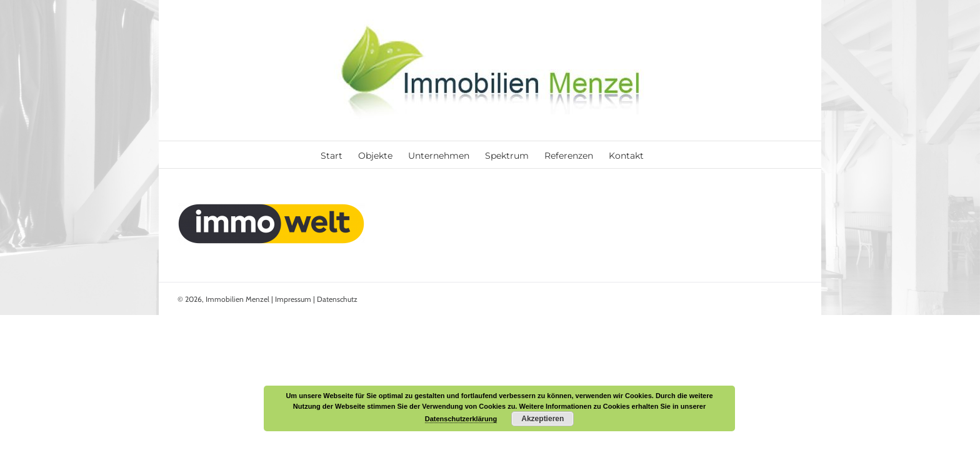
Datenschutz (337, 299)
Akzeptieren (542, 419)
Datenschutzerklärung (461, 419)
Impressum (293, 299)
